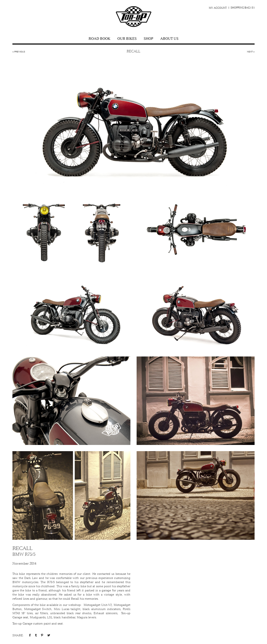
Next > (251, 52)
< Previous (19, 52)
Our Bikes (127, 39)
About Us (169, 39)
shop (148, 39)
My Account (218, 8)
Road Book (99, 39)
